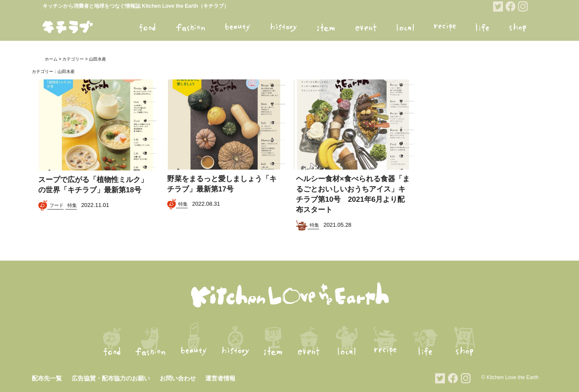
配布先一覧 (47, 378)
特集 (72, 205)
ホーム (51, 59)
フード (56, 205)
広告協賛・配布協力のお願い (111, 378)
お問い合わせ (178, 378)
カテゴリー (73, 59)
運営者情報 (220, 378)
